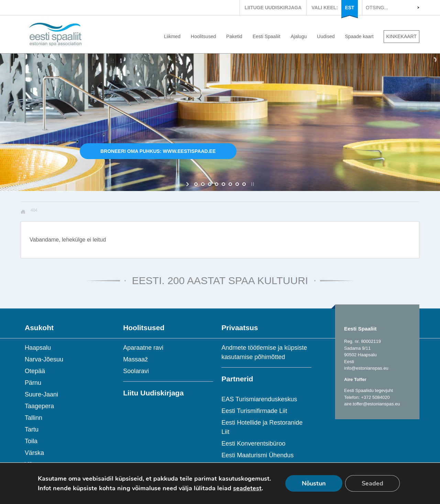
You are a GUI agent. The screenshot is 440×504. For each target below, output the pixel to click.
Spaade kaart (359, 36)
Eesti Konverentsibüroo (253, 444)
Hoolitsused (203, 36)
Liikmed (172, 36)
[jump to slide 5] (223, 184)
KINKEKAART (401, 36)
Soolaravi (136, 371)
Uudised (326, 36)
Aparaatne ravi (143, 348)
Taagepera (39, 406)
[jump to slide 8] (244, 184)
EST (349, 8)
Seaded (372, 483)
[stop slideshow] (252, 184)
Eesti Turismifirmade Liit (254, 411)
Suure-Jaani (41, 394)
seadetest (247, 488)
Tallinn (34, 418)
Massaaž (135, 359)
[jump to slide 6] (230, 184)
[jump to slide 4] (217, 184)
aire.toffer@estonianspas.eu (372, 404)
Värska (34, 453)
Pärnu (33, 383)
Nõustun (314, 483)
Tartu (32, 429)
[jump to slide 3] (210, 184)
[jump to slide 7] (237, 184)
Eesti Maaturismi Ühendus (257, 455)
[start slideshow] (188, 184)
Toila (31, 441)
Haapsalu (38, 348)
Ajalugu (299, 36)
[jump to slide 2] (203, 184)
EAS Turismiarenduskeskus (259, 399)
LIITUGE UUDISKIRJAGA (273, 8)
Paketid (234, 36)
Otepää (35, 371)
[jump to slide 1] (196, 184)
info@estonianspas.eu (366, 368)
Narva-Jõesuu (44, 359)
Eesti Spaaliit (267, 36)
